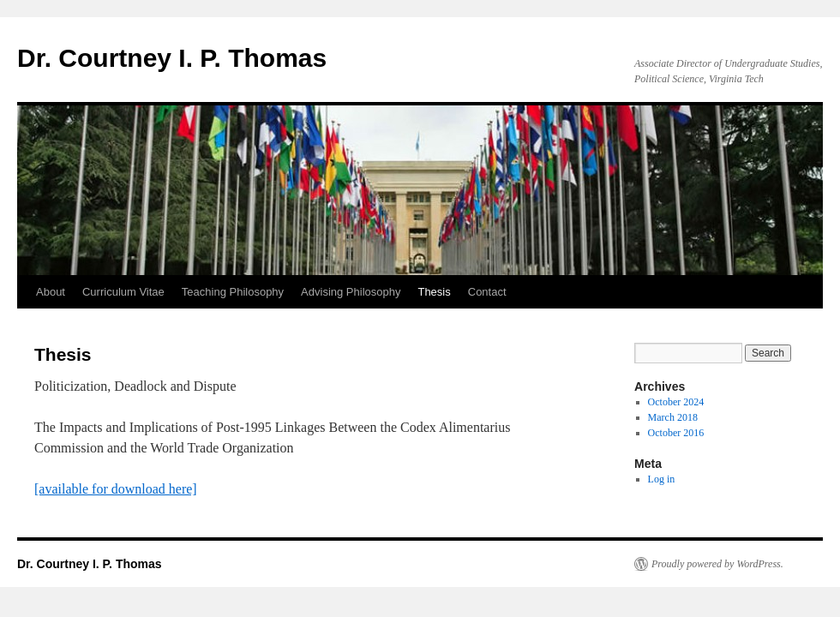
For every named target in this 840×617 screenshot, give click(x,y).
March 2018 (673, 417)
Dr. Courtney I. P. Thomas (172, 58)
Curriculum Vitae (123, 292)
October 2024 (676, 402)
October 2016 (676, 433)
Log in (662, 479)
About (51, 292)
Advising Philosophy (351, 292)
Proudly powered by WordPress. (717, 564)
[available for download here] (116, 489)
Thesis (434, 292)
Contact (487, 292)
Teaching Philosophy (233, 292)
